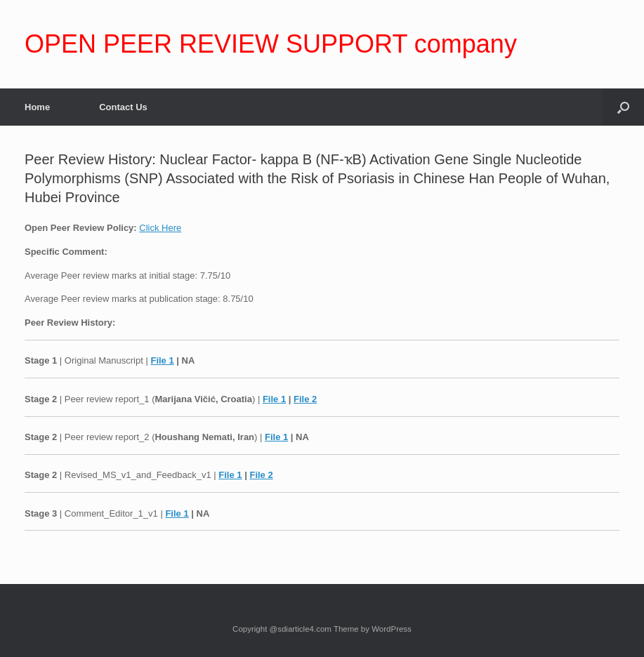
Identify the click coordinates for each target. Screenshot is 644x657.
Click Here (160, 228)
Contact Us (123, 107)
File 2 (305, 399)
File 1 (162, 360)
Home (37, 107)
